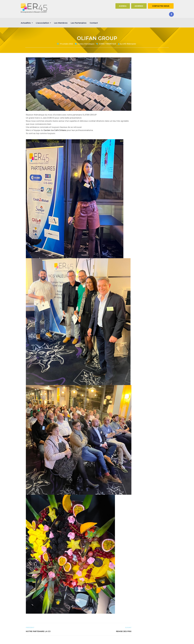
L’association (42, 23)
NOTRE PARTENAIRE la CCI (38, 631)
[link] (55, 130)
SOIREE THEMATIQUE (108, 44)
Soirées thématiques (86, 44)
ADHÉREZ (139, 6)
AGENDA (123, 6)
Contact (94, 23)
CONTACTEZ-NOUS (161, 6)
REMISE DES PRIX (124, 631)
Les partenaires (79, 23)
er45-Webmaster (129, 44)
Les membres (61, 23)
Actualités (26, 23)
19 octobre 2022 (66, 44)
